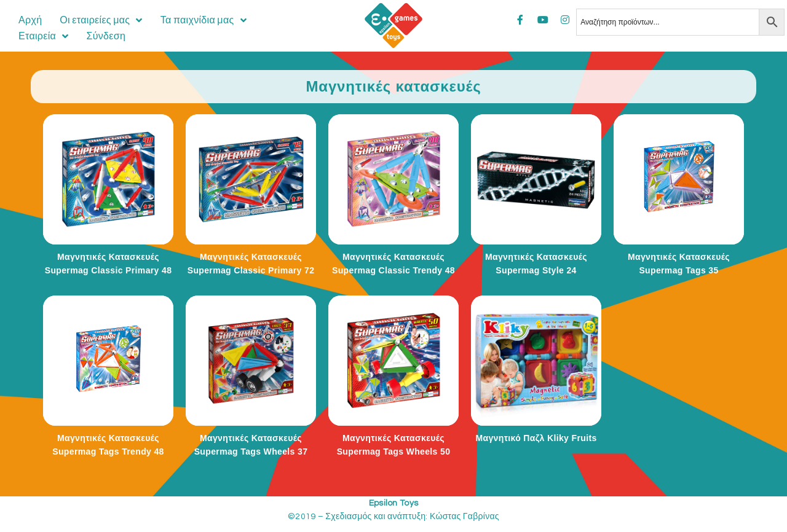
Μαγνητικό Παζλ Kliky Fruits (536, 438)
